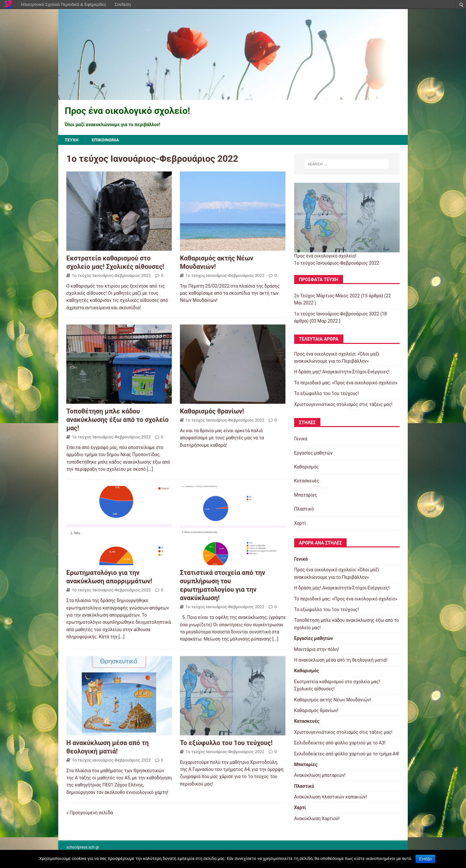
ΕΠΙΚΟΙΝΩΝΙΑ (106, 140)
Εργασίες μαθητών (313, 453)
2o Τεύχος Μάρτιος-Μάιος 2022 (327, 296)
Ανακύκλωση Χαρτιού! (317, 819)
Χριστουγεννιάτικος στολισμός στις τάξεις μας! (343, 404)
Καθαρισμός (306, 467)
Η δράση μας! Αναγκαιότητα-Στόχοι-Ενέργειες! (342, 372)
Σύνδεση (123, 4)
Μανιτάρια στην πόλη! (317, 649)
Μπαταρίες (306, 495)
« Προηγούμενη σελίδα (90, 813)
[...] (150, 469)
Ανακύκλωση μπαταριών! (320, 775)
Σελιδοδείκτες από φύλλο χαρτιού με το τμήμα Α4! (347, 754)
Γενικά (301, 439)
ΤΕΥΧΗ (72, 140)
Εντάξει (425, 859)
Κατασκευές (307, 481)
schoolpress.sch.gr (83, 848)
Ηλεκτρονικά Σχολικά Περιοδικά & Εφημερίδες (64, 4)
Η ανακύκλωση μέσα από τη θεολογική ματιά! (341, 660)
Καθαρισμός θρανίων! (212, 412)
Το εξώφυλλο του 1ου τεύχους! (226, 743)
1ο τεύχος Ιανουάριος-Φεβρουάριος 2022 (111, 275)
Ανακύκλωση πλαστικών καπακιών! (331, 797)
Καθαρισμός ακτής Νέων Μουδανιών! (333, 700)
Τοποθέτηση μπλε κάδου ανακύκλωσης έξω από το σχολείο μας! (117, 420)
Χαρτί (300, 523)
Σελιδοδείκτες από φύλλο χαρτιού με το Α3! (340, 743)
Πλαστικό (304, 509)
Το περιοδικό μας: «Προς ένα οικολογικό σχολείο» (346, 383)
